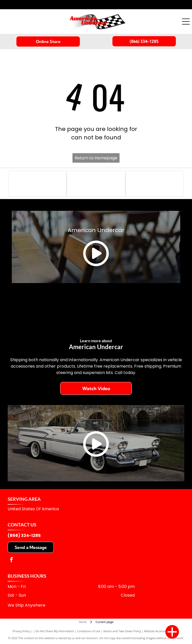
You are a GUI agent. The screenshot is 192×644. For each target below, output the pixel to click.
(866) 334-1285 (24, 536)
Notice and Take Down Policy (122, 631)
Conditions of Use (89, 631)
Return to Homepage (96, 158)
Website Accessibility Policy (162, 631)
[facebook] (12, 560)
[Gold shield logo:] (96, 184)
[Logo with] (37, 184)
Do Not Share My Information (55, 631)
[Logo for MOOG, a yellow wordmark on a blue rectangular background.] (155, 184)
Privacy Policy (21, 631)
